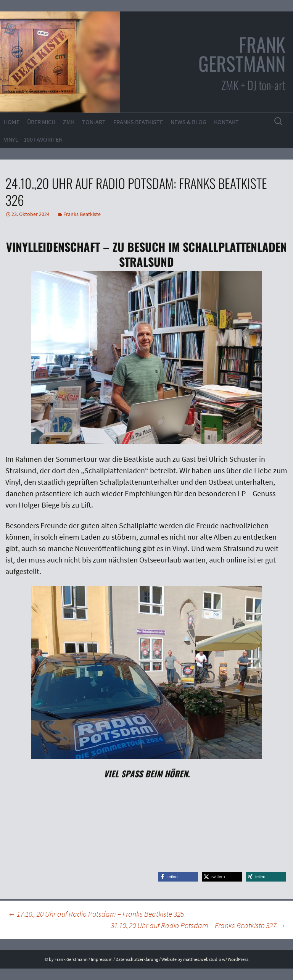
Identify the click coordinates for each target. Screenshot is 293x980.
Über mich (41, 122)
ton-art (94, 122)
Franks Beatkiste (138, 122)
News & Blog (188, 122)
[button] (178, 877)
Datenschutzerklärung (137, 959)
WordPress (238, 959)
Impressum (102, 959)
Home (12, 122)
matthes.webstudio (202, 959)
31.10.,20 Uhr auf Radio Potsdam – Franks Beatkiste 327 (198, 925)
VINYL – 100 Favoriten (33, 139)
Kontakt (226, 122)
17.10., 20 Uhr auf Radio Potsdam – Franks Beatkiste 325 (96, 914)
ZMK (69, 122)
